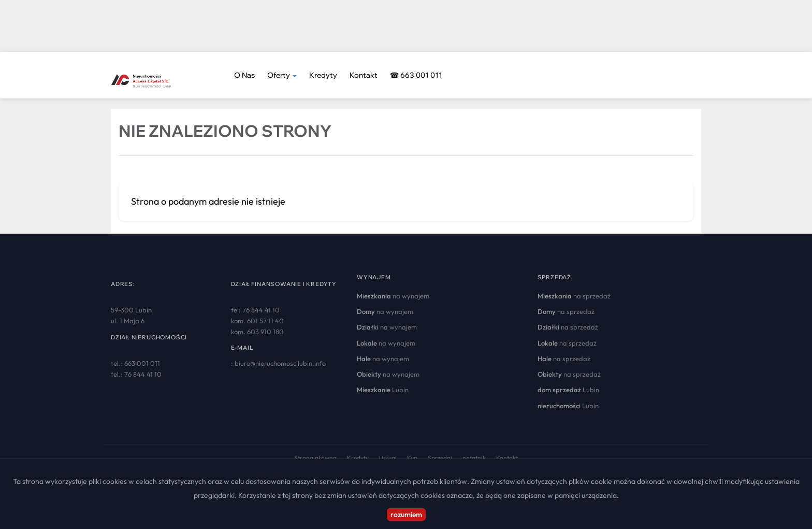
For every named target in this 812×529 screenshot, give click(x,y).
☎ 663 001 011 (416, 75)
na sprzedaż (574, 296)
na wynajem (393, 296)
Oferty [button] (282, 75)
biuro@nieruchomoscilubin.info (280, 363)
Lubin (383, 390)
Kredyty (323, 75)
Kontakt (364, 75)
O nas (244, 75)
